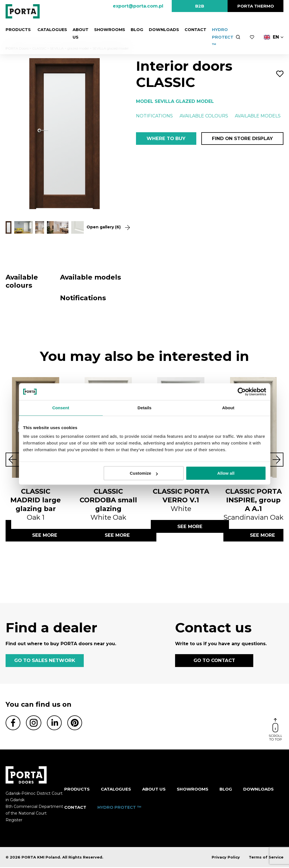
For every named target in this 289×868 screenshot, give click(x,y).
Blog (135, 30)
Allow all (226, 473)
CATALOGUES (51, 30)
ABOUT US (154, 790)
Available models (258, 116)
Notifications (154, 116)
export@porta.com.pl (138, 6)
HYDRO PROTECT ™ (220, 37)
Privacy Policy (226, 858)
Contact (193, 30)
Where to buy (166, 139)
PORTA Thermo (256, 6)
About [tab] (228, 408)
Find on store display (242, 139)
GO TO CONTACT (214, 661)
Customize (144, 473)
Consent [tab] (61, 408)
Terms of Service (266, 858)
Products (18, 30)
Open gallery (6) (105, 227)
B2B (200, 6)
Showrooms (108, 30)
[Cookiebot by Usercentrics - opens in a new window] (242, 392)
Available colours (204, 116)
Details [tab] (145, 408)
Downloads (162, 30)
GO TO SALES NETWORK (45, 661)
